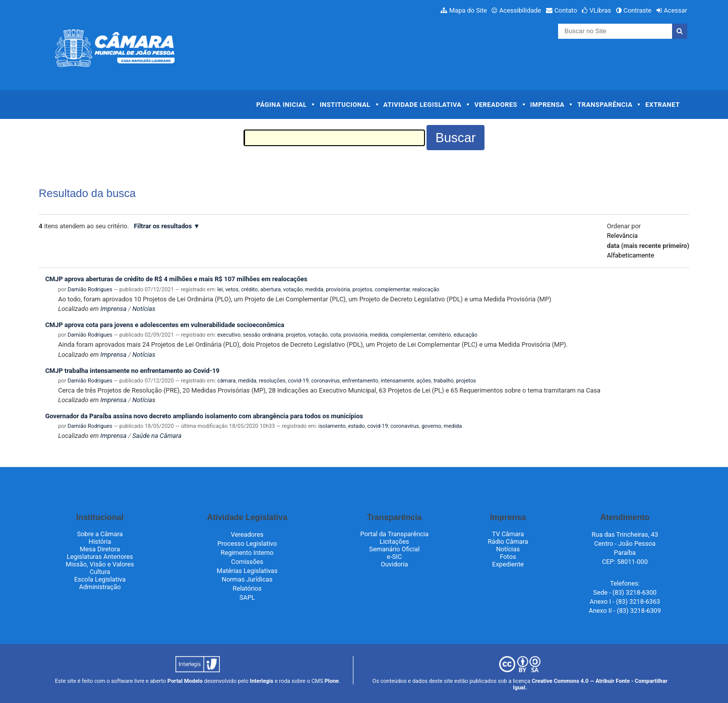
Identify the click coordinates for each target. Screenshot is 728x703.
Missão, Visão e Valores (100, 564)
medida (314, 290)
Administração (100, 587)
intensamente (397, 381)
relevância (622, 236)
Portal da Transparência (395, 534)
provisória (338, 290)
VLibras (600, 10)
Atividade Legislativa (422, 105)
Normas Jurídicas (247, 579)
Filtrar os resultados (163, 226)
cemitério (440, 335)
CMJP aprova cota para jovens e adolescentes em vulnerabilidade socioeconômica (165, 325)
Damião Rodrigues (90, 290)
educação (466, 335)
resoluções (272, 381)
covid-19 (298, 381)
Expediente (508, 564)
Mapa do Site (468, 10)
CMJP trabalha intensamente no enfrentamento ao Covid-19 (133, 371)
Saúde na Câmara (157, 436)
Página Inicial (281, 105)
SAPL (247, 597)
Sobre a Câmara (100, 534)
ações (424, 381)
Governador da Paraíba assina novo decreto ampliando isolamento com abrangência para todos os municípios (204, 416)
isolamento (332, 426)
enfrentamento (360, 381)
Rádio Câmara (508, 541)
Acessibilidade (520, 10)
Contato (566, 10)
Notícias (144, 309)
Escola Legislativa (100, 579)
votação (293, 290)
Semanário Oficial (394, 549)
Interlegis (261, 681)
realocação (426, 290)
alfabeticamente (631, 255)
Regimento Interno (247, 553)
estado (356, 426)
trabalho (444, 381)
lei (220, 290)
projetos (362, 290)
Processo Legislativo (247, 544)
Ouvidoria (394, 564)
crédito (249, 290)
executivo (229, 335)
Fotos (508, 557)
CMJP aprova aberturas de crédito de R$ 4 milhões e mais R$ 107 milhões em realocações (176, 279)
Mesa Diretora (100, 549)
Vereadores (496, 105)
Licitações (394, 541)
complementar (392, 290)
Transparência (605, 105)
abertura (270, 290)
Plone (332, 681)
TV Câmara (508, 534)
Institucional (345, 105)
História (100, 541)
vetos (232, 290)
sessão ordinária (263, 335)
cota (336, 335)
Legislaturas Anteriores (100, 557)
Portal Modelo (185, 681)
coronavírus (325, 381)
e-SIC (394, 557)
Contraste (638, 10)
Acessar (675, 10)
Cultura (100, 572)
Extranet (662, 105)
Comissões (247, 562)
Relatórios (247, 588)
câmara (226, 381)
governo (431, 426)
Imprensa (548, 105)
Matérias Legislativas (247, 571)
